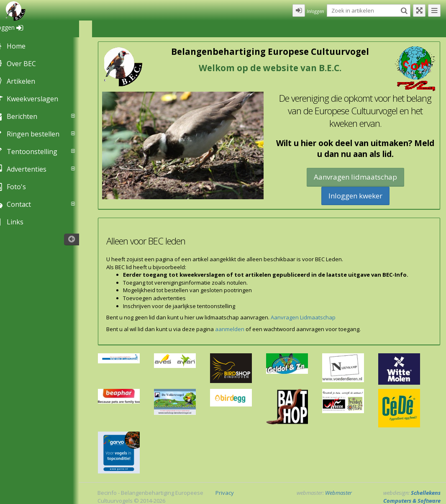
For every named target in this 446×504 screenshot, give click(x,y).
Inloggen (20, 27)
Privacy (225, 493)
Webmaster (338, 493)
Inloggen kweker (355, 196)
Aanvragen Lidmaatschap (303, 317)
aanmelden (230, 329)
